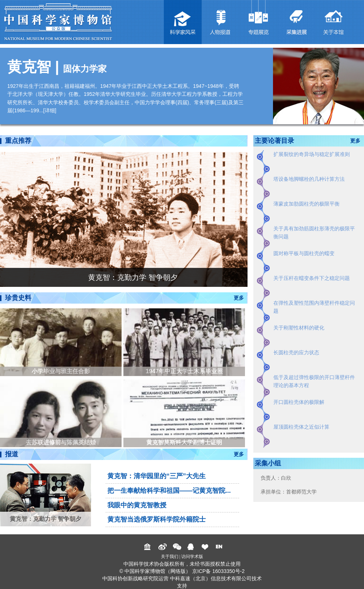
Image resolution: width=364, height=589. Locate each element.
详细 (50, 110)
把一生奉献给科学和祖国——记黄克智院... (169, 491)
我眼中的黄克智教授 (137, 505)
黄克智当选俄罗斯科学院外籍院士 (157, 519)
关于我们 (170, 557)
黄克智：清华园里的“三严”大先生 (157, 476)
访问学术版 (192, 557)
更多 (239, 298)
